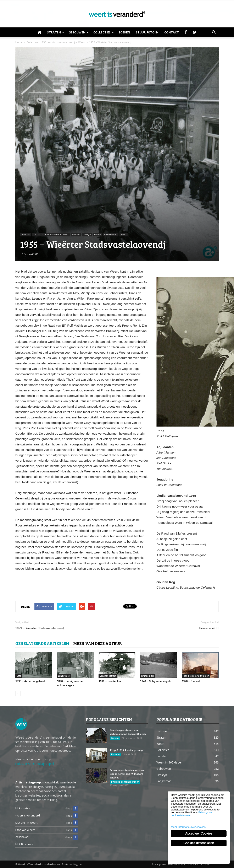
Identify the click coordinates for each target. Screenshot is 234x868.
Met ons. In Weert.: (27, 823)
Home (19, 42)
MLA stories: (23, 808)
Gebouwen (79, 32)
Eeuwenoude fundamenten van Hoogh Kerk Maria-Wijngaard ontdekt (128, 774)
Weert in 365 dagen (169, 762)
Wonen (115, 738)
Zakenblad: (22, 837)
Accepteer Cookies (199, 833)
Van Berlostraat (108, 676)
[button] (214, 32)
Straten (56, 32)
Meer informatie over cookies (188, 827)
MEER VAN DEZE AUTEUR (98, 643)
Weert (124, 235)
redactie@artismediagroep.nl (35, 764)
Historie (76, 235)
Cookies (193, 864)
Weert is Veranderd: (28, 816)
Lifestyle (87, 235)
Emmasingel (148, 676)
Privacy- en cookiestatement (169, 864)
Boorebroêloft (209, 628)
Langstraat (64, 676)
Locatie (97, 235)
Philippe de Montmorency (125, 782)
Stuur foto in (147, 32)
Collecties (104, 32)
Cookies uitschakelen (199, 843)
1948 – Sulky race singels (156, 681)
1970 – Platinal (191, 681)
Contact (172, 32)
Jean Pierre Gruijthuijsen (196, 676)
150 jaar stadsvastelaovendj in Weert (51, 235)
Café (19, 676)
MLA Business (24, 844)
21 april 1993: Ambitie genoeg (126, 750)
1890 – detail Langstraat (30, 681)
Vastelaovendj (111, 235)
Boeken (124, 32)
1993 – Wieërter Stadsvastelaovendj (40, 628)
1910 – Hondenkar (110, 681)
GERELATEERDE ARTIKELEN (42, 643)
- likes (71, 809)
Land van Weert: (25, 830)
